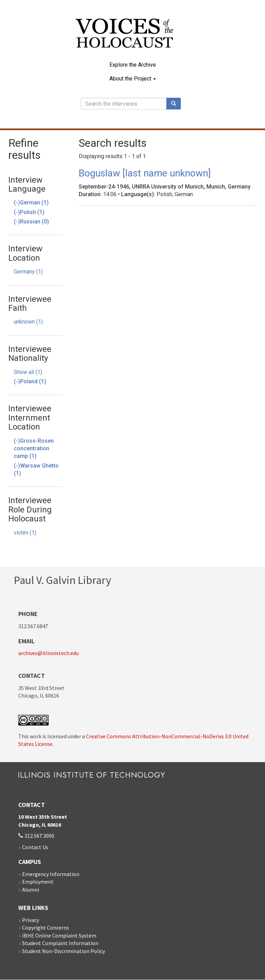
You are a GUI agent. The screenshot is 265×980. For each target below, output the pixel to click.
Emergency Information (51, 874)
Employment (38, 882)
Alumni (31, 890)
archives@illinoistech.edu (48, 653)
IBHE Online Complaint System (59, 935)
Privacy (31, 920)
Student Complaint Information (60, 943)
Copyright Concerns (46, 928)
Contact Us (35, 847)
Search (176, 104)
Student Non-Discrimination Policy (63, 951)
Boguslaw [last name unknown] (145, 173)
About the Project (133, 79)
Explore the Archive (133, 65)
